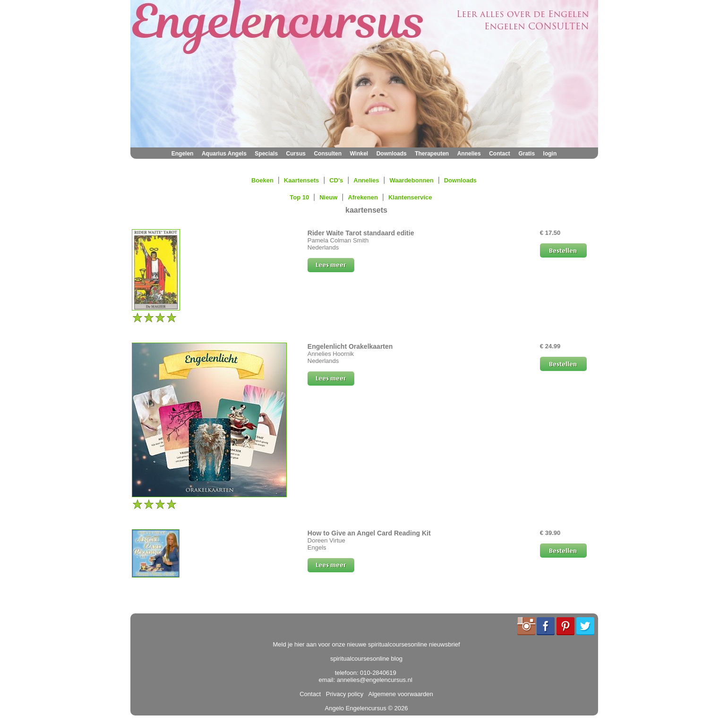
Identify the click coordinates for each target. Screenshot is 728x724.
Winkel (359, 154)
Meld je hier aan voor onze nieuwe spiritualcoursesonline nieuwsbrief (367, 644)
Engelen (183, 154)
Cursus (296, 154)
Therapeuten (432, 154)
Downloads (392, 154)
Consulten (328, 154)
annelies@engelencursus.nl (375, 680)
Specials (266, 154)
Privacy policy (343, 694)
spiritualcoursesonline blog (366, 659)
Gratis (527, 154)
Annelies (469, 154)
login (550, 154)
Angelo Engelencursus (356, 708)
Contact (500, 154)
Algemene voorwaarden (399, 694)
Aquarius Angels (224, 154)
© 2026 (397, 708)
